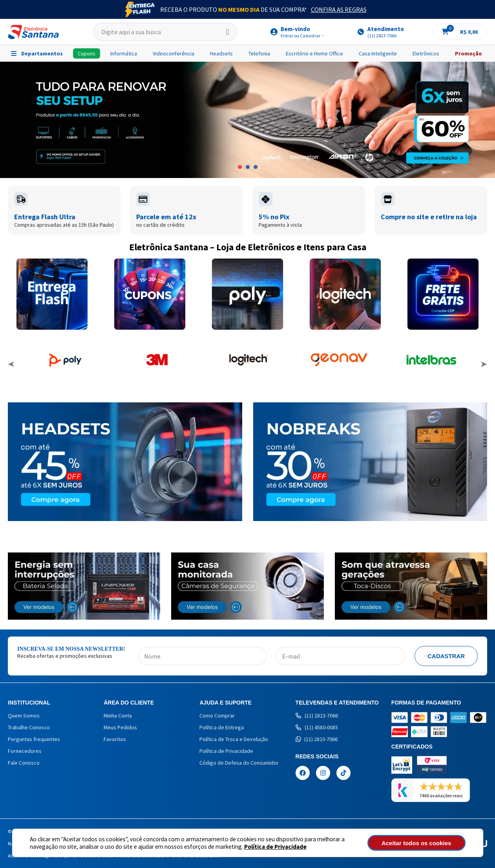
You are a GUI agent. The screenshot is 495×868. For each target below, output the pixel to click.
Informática (124, 53)
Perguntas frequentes (34, 739)
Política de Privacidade (275, 847)
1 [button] (240, 167)
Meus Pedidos (120, 727)
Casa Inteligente (378, 53)
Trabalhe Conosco (29, 727)
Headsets (221, 53)
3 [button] (256, 167)
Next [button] (484, 364)
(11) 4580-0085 (317, 727)
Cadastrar (446, 656)
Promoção (469, 53)
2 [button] (248, 167)
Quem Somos (24, 716)
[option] (247, 120)
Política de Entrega (222, 727)
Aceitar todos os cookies (423, 843)
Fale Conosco (24, 763)
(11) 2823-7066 (317, 716)
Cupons (87, 53)
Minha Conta (118, 716)
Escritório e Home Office (314, 53)
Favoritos (115, 739)
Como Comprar (217, 716)
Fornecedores (25, 751)
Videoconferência (174, 53)
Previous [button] (11, 364)
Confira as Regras (339, 9)
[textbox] (165, 32)
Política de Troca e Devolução (234, 739)
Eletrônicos (426, 53)
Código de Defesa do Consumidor (239, 763)
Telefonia (259, 53)
